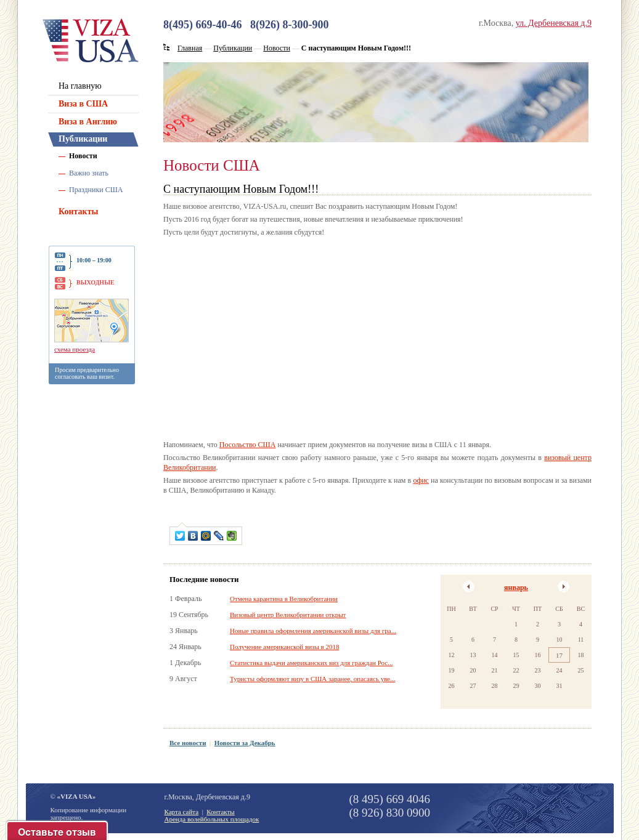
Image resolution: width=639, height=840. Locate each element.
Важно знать (89, 173)
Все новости (188, 743)
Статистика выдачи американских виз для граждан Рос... (311, 663)
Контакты (78, 212)
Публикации (83, 139)
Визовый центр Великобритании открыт (288, 615)
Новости (83, 156)
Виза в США (83, 104)
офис (421, 480)
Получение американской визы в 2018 (284, 647)
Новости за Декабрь (245, 743)
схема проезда (75, 349)
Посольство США (248, 445)
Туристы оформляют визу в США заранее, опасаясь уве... (312, 679)
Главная (190, 48)
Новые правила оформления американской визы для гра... (313, 631)
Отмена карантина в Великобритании (284, 599)
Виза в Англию (88, 122)
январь (516, 588)
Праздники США (96, 190)
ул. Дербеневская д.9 (554, 23)
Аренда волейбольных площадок (212, 819)
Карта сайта (182, 812)
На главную (80, 86)
